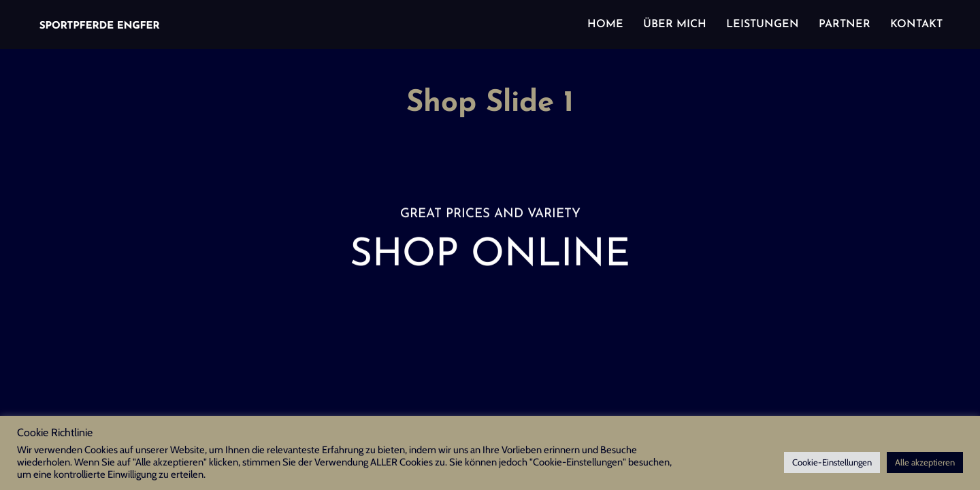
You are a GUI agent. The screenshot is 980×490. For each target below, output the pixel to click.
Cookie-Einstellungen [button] (832, 462)
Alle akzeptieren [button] (925, 462)
